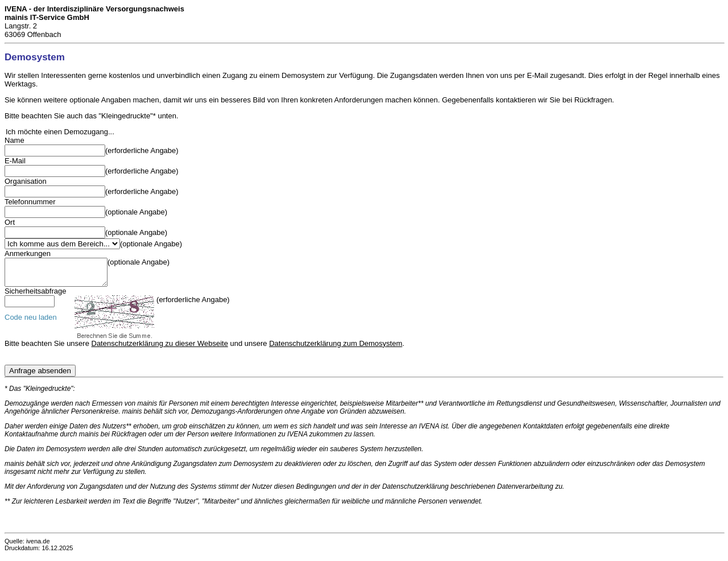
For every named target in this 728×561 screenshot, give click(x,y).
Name (15, 140)
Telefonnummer (30, 202)
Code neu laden (31, 322)
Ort (10, 222)
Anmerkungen (28, 253)
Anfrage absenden (40, 376)
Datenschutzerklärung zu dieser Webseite (160, 348)
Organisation (26, 181)
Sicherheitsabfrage (35, 296)
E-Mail (15, 161)
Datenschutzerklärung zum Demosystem (336, 348)
